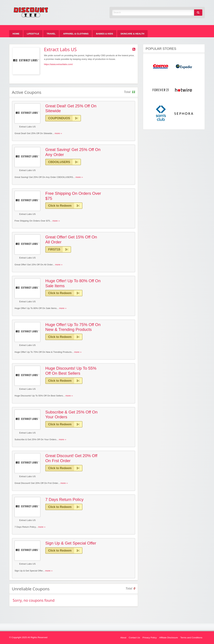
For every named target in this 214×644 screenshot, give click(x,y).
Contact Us (134, 638)
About (123, 638)
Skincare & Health (132, 34)
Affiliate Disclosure (169, 638)
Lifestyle (33, 34)
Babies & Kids (104, 34)
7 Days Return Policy (64, 499)
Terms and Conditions (191, 638)
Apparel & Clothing (76, 34)
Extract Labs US (27, 127)
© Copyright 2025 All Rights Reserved (28, 637)
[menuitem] (16, 34)
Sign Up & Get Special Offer (71, 543)
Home (16, 34)
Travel (51, 34)
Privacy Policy (150, 638)
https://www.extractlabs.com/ (58, 64)
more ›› (58, 133)
